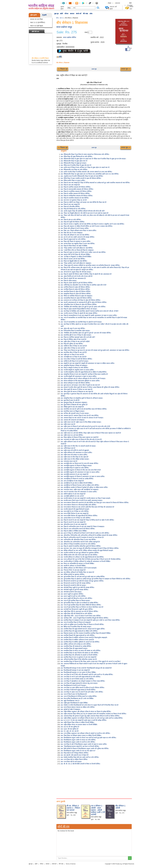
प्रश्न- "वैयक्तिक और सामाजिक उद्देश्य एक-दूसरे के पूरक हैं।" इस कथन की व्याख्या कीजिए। (86, 333)
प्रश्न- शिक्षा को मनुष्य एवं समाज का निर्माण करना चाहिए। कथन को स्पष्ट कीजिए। (83, 252)
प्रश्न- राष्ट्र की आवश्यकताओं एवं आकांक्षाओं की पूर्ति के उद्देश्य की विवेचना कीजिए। (84, 302)
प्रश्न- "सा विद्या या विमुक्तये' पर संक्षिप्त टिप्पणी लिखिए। (76, 257)
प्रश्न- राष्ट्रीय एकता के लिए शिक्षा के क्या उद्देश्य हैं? (75, 457)
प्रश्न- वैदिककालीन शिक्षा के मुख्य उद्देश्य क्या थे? (74, 161)
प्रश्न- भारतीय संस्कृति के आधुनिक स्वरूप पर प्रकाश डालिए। (77, 370)
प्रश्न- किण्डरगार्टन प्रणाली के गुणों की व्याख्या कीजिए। (76, 583)
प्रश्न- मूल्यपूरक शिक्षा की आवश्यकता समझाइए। (74, 402)
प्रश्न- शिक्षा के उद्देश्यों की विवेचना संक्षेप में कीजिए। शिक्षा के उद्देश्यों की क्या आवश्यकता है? (86, 274)
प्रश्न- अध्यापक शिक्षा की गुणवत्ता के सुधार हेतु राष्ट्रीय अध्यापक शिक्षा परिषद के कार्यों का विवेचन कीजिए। (90, 716)
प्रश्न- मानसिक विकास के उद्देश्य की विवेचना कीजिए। (75, 289)
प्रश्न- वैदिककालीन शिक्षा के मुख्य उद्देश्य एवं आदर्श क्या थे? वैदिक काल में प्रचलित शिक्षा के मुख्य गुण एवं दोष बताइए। (93, 159)
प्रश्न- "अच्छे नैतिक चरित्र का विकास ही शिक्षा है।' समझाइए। (77, 250)
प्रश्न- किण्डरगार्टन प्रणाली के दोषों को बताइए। (73, 585)
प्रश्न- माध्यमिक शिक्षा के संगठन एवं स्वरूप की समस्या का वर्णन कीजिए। (81, 651)
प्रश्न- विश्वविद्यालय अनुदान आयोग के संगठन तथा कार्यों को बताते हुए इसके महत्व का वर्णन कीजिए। (88, 738)
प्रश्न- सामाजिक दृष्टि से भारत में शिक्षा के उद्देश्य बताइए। (76, 335)
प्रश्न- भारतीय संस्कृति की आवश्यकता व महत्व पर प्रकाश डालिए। (79, 376)
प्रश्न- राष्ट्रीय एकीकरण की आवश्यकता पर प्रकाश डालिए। (76, 453)
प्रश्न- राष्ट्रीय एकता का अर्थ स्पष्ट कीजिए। (72, 435)
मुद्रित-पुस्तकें (33, 15)
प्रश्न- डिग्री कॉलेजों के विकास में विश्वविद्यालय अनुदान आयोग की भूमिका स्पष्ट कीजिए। (85, 749)
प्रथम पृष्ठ (94, 69)
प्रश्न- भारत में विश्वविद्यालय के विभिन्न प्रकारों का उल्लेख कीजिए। (79, 696)
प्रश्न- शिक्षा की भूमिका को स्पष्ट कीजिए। (72, 344)
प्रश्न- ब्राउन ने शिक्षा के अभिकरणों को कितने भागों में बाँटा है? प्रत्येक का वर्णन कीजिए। (85, 533)
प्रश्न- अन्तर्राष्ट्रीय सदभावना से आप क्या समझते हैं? (75, 474)
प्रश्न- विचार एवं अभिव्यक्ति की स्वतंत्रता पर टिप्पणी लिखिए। (78, 564)
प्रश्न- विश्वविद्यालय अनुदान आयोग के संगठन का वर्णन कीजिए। (78, 740)
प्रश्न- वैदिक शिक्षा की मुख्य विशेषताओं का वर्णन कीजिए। (77, 156)
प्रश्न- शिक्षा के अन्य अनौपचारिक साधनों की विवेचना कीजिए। (78, 529)
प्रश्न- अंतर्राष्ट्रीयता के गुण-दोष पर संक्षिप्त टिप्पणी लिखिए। (77, 483)
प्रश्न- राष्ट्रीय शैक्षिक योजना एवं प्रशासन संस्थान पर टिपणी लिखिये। (79, 725)
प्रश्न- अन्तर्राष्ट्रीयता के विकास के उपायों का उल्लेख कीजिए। (77, 479)
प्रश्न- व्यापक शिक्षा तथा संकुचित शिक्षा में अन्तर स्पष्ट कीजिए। (78, 244)
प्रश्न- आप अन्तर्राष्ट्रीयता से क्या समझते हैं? (72, 481)
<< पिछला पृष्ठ (63, 69)
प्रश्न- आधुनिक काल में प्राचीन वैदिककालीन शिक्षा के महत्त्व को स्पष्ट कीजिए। (82, 176)
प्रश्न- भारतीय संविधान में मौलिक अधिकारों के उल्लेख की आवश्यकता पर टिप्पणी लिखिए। (86, 561)
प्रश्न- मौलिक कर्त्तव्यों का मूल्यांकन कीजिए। (73, 574)
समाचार (72, 14)
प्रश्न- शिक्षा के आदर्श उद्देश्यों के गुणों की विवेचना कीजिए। (77, 283)
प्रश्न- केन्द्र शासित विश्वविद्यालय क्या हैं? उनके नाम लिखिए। (77, 698)
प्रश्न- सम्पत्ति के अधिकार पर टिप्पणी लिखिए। (73, 566)
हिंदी (131, 3)
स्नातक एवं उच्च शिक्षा (36, 19)
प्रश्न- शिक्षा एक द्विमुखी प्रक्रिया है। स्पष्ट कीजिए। (74, 261)
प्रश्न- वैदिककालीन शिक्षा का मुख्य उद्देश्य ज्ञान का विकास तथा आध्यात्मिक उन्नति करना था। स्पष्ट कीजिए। (90, 174)
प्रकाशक (118, 3)
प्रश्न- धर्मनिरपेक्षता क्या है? (68, 448)
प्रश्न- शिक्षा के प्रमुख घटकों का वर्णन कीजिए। (73, 239)
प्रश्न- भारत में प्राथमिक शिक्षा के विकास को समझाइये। (76, 622)
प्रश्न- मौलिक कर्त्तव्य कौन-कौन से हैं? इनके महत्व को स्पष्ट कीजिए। (79, 555)
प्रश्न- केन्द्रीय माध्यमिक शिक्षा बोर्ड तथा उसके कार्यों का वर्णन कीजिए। (80, 757)
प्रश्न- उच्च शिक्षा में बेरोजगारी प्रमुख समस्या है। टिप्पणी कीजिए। (78, 690)
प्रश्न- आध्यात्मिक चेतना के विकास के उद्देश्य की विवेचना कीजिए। (79, 304)
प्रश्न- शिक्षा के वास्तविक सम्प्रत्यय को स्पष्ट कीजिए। (75, 198)
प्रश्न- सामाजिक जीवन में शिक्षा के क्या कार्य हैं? (74, 352)
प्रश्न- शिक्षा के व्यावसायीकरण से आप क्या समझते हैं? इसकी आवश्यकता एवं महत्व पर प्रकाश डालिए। (89, 315)
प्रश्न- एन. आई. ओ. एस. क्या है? (70, 731)
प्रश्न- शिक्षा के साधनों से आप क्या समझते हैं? (73, 522)
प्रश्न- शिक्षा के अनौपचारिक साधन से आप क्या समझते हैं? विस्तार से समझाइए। (83, 527)
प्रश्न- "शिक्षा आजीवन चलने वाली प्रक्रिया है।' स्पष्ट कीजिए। (77, 248)
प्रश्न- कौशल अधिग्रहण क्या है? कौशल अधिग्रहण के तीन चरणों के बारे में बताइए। (83, 378)
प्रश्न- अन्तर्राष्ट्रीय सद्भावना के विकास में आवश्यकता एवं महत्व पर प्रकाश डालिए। (83, 476)
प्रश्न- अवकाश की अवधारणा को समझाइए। (73, 420)
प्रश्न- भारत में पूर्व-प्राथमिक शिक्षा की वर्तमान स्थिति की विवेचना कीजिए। (81, 605)
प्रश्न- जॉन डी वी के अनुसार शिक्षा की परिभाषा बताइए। (76, 272)
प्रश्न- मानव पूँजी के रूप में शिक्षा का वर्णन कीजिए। (75, 511)
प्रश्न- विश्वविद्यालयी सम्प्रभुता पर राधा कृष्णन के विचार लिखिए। (78, 672)
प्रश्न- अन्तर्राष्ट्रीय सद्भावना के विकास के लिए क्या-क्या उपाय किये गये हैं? (81, 470)
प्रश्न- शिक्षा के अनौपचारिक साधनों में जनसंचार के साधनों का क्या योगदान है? (82, 537)
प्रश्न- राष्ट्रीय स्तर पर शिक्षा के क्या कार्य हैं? (72, 355)
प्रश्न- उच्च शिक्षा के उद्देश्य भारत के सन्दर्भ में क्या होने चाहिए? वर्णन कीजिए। (82, 692)
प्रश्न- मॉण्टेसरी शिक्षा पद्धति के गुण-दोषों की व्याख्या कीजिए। (78, 587)
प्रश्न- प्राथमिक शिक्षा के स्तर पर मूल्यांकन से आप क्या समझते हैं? (79, 657)
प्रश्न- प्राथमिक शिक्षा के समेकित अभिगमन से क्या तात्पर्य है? (77, 640)
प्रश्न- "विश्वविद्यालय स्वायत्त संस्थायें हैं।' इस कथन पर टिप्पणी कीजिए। (80, 746)
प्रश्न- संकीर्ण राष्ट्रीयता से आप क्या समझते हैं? (73, 494)
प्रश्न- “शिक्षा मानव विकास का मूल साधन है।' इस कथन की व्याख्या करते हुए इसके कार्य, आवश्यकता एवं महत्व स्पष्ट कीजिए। (95, 350)
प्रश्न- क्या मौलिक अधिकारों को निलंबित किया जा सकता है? (77, 572)
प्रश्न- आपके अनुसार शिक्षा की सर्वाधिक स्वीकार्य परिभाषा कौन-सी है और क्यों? (83, 211)
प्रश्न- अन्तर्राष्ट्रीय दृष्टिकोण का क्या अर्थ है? (72, 496)
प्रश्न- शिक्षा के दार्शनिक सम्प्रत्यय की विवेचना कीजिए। (76, 187)
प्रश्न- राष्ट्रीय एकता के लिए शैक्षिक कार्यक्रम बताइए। (75, 459)
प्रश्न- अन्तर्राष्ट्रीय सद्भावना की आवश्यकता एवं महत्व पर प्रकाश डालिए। (80, 472)
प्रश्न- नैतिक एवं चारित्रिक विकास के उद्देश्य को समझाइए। (77, 296)
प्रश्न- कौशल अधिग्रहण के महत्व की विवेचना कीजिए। (75, 383)
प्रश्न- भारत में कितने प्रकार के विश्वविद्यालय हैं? (74, 694)
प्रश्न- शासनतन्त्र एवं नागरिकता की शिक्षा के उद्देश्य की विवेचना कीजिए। (81, 300)
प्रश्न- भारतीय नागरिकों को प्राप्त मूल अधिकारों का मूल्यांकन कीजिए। (80, 553)
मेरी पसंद (85, 14)
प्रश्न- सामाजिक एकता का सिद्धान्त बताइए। (73, 411)
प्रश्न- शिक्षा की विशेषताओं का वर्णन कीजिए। (73, 209)
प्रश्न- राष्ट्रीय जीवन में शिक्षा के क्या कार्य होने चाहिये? (75, 341)
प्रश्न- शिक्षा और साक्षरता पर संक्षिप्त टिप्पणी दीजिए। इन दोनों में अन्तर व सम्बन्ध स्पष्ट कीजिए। (87, 226)
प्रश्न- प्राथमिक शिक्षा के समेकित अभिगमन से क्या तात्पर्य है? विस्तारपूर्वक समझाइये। (84, 638)
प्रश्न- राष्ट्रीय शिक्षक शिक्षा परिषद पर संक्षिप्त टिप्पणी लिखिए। (78, 722)
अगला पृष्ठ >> (126, 69)
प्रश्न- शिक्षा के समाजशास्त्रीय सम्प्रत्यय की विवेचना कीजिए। (77, 189)
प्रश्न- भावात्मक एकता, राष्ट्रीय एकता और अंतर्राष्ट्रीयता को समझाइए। (80, 490)
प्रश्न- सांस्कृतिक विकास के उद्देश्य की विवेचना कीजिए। (76, 294)
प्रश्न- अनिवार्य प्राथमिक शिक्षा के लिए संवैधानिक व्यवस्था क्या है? (79, 659)
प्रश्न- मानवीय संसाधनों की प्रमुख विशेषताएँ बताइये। (75, 509)
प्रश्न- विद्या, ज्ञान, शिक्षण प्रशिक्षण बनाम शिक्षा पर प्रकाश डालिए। (79, 230)
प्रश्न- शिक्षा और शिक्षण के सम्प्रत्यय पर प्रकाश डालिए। (76, 241)
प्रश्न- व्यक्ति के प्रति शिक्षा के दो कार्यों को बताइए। (75, 361)
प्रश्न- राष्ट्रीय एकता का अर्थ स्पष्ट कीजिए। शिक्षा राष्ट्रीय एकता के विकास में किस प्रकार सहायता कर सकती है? (91, 433)
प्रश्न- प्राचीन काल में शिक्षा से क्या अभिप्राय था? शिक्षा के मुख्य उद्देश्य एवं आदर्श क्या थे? (85, 167)
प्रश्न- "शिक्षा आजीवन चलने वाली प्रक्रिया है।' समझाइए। (76, 263)
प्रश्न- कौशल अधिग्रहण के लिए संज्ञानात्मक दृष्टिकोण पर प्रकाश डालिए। (80, 381)
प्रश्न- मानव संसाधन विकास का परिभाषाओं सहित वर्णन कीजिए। (79, 505)
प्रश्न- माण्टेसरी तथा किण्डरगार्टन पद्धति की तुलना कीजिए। (77, 609)
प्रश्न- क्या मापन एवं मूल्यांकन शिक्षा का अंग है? (74, 200)
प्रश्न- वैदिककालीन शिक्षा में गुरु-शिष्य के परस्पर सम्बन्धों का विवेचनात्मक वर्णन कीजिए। (85, 154)
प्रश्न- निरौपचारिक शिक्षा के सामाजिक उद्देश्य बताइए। (75, 331)
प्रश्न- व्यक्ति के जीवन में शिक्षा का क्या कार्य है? (74, 346)
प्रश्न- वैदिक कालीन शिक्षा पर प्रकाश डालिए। (73, 180)
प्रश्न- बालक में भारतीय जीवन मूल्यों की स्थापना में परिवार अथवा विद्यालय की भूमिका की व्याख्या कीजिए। (90, 387)
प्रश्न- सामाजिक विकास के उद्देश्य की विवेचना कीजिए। (76, 291)
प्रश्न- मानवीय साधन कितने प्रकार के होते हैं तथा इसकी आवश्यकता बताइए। (82, 500)
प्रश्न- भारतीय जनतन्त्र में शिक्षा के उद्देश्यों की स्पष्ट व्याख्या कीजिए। (79, 313)
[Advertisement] (94, 781)
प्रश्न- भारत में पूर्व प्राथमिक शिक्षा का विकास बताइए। (75, 601)
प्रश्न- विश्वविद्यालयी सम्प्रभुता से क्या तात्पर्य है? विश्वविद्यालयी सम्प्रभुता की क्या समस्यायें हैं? (86, 668)
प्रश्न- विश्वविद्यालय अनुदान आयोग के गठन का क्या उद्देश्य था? (78, 751)
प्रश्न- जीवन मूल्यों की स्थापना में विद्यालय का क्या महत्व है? (77, 392)
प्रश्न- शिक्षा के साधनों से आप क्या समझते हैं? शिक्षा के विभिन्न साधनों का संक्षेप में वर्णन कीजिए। (87, 520)
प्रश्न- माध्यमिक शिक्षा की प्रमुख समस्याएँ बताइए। (74, 648)
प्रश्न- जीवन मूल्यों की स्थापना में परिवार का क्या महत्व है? (77, 389)
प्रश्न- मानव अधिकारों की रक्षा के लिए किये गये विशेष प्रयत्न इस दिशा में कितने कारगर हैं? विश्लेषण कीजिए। (91, 559)
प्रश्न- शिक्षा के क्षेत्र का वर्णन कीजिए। (71, 220)
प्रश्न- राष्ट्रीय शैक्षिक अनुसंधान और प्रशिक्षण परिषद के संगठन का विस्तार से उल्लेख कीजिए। (86, 712)
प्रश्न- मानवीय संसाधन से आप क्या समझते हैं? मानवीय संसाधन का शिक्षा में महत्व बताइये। (86, 498)
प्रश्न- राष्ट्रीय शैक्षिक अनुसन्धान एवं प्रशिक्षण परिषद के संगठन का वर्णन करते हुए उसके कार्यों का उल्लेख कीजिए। (92, 718)
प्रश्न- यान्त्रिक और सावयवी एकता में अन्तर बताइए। (75, 413)
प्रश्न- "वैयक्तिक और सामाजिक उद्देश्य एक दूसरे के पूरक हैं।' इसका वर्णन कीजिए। (83, 307)
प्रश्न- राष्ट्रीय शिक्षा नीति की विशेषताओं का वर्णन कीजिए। (77, 614)
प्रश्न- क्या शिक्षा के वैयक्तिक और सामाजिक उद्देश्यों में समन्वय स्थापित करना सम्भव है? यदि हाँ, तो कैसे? (90, 311)
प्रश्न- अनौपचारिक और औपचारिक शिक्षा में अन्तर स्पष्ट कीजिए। (78, 540)
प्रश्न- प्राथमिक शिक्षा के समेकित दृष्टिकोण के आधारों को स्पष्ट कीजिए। (80, 642)
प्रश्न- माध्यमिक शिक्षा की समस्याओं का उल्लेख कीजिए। (76, 646)
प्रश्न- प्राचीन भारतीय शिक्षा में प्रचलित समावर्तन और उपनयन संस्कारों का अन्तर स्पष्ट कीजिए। (86, 172)
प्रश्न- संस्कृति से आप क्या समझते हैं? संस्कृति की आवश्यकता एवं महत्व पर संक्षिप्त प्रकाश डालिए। (88, 363)
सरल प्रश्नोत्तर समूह (64, 27)
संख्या (86, 32)
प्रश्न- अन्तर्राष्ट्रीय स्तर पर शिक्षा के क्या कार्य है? (74, 357)
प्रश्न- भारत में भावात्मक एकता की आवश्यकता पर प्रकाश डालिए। (79, 492)
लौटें (60, 57)
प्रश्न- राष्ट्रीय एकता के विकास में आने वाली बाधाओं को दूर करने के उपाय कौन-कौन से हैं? (85, 426)
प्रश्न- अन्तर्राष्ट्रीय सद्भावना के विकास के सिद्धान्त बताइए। (76, 466)
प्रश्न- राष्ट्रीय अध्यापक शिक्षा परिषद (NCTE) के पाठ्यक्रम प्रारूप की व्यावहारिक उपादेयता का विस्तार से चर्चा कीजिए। (94, 714)
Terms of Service (71, 864)
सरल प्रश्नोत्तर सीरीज (70, 37)
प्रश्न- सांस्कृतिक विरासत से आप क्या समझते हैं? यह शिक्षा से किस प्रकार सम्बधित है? (84, 374)
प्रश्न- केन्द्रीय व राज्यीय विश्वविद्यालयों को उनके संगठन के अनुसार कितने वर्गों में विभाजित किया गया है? (90, 705)
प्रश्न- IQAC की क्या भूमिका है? (70, 729)
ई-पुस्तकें (44, 15)
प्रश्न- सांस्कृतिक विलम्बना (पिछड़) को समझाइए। (74, 365)
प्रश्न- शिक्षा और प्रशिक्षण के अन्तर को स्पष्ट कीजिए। (75, 235)
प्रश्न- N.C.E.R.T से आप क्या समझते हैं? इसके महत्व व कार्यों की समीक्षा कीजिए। (84, 720)
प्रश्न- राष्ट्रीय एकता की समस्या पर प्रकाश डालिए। (74, 455)
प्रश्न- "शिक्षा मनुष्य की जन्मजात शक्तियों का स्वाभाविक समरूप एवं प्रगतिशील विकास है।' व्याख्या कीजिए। (90, 265)
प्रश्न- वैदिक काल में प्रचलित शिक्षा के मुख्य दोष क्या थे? (76, 165)
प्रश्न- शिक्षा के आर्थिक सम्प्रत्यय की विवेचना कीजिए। (75, 193)
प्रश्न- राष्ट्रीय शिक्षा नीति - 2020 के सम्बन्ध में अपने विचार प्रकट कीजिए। (81, 616)
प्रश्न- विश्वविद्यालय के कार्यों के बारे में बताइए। (73, 685)
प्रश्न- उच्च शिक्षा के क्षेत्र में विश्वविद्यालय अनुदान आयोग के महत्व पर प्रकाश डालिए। (84, 744)
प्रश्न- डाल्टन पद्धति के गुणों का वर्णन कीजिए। (73, 596)
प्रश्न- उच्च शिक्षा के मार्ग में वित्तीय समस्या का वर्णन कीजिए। (77, 679)
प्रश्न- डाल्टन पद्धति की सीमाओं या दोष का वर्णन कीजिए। (77, 598)
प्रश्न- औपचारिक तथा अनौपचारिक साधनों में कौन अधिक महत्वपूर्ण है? (80, 542)
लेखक (110, 3)
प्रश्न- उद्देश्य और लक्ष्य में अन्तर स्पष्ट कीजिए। (73, 328)
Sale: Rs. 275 (67, 32)
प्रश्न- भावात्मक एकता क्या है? (69, 461)
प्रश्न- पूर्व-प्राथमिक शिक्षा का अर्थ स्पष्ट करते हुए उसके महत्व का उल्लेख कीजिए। (83, 577)
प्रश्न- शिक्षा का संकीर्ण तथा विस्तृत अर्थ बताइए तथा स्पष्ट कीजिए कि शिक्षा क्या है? (84, 202)
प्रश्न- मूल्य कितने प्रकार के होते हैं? (70, 400)
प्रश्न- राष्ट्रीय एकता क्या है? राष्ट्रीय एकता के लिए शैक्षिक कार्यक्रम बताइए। (81, 422)
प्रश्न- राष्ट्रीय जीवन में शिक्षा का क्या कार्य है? (73, 348)
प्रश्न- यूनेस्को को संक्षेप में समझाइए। (71, 709)
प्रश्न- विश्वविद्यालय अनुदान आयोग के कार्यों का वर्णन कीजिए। (78, 742)
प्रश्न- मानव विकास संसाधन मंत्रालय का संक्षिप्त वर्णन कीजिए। (78, 707)
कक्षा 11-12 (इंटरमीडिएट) (38, 22)
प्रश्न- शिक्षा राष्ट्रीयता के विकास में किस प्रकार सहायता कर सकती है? (80, 437)
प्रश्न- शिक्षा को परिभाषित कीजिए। (70, 207)
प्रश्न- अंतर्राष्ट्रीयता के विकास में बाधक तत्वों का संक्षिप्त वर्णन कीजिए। (80, 485)
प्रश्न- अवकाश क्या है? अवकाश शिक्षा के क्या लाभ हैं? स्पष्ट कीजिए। (80, 415)
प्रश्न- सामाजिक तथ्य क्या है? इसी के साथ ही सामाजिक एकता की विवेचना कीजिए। (84, 409)
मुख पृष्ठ (56, 14)
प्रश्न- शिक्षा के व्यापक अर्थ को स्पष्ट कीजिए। (73, 259)
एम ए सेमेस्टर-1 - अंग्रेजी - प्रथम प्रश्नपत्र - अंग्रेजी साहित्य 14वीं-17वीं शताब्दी (98, 810)
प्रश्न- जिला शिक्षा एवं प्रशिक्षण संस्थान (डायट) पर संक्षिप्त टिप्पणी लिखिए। (81, 735)
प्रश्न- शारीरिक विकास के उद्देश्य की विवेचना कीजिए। (75, 287)
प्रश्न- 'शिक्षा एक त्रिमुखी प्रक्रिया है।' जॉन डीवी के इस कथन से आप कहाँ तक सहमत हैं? (85, 213)
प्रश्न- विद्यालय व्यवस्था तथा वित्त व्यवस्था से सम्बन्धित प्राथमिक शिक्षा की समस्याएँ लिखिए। (86, 633)
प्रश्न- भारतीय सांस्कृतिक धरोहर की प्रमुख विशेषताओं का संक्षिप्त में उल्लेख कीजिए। (84, 372)
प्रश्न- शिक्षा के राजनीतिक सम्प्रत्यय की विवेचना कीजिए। (76, 191)
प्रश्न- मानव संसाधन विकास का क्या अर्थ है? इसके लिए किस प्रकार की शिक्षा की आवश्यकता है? (88, 507)
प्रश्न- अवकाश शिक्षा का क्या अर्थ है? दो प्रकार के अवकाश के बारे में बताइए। (82, 418)
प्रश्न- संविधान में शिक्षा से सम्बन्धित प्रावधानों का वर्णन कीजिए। (78, 544)
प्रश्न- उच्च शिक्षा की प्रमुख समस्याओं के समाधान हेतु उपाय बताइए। (79, 683)
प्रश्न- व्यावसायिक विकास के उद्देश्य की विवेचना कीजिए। (76, 298)
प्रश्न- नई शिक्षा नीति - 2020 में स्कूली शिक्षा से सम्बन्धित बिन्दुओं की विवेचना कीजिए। (85, 618)
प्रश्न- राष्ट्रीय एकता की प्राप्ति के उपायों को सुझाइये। (75, 450)
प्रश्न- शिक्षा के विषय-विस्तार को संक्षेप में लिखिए (74, 246)
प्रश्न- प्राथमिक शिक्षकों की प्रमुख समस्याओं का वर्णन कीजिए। (78, 635)
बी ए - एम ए (60, 18)
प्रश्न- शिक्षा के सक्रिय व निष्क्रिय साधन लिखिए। (74, 531)
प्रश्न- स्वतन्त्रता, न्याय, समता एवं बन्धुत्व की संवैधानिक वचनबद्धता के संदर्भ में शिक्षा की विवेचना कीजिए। (90, 548)
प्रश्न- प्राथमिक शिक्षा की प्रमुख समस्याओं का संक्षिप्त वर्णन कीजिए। (79, 631)
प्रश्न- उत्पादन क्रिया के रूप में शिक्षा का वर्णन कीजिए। (76, 518)
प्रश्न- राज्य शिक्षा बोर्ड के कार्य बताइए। (71, 762)
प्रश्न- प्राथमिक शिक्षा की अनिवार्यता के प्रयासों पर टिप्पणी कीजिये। (79, 655)
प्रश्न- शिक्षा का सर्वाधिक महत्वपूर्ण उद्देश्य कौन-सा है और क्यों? (78, 337)
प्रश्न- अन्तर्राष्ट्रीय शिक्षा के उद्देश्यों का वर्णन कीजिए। (75, 468)
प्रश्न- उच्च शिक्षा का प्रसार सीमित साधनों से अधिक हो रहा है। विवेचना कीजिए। (83, 688)
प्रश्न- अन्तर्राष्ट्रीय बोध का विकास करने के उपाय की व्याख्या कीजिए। (80, 463)
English (130, 5)
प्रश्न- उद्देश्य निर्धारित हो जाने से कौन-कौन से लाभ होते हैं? (77, 276)
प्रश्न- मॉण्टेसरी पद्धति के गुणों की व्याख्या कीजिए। (75, 590)
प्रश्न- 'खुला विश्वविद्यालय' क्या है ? (70, 701)
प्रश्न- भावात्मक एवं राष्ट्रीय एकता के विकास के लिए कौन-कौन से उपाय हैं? (81, 439)
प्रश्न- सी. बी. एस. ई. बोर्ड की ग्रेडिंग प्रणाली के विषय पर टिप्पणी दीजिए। (81, 764)
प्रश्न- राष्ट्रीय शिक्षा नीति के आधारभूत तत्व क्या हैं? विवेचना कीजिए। (79, 611)
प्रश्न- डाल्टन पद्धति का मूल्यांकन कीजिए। (72, 594)
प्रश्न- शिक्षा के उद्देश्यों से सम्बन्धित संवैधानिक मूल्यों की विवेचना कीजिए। (81, 546)
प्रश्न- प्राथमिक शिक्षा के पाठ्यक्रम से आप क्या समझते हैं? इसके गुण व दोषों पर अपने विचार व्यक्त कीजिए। (90, 620)
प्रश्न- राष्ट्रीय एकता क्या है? (68, 424)
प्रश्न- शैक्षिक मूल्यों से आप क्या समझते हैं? (72, 407)
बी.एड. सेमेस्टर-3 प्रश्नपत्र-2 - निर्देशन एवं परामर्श (73, 808)
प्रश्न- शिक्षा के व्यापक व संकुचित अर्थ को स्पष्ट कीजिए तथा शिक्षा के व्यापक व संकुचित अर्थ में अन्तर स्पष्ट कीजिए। (93, 224)
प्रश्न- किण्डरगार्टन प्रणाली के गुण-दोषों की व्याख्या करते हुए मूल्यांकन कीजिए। (82, 581)
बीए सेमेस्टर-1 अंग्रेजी (120, 807)
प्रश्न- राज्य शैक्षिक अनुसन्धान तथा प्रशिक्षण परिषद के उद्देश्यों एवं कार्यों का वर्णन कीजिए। (85, 733)
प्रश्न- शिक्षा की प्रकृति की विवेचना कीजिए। (73, 222)
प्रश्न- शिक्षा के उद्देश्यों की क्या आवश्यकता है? (73, 278)
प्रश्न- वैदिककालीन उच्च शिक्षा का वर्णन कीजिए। (74, 170)
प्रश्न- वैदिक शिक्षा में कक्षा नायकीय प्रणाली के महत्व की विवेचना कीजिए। (81, 178)
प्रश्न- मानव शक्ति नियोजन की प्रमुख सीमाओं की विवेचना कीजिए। (79, 516)
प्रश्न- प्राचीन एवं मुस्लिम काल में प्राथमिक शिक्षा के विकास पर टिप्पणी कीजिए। (82, 624)
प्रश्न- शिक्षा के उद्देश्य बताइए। (69, 281)
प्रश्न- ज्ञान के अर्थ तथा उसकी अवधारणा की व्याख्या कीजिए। (78, 237)
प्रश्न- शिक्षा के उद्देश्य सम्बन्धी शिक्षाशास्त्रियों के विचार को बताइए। (79, 309)
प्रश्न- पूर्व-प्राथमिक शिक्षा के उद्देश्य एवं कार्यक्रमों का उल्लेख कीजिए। (79, 603)
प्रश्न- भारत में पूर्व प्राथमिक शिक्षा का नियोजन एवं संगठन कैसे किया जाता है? (82, 607)
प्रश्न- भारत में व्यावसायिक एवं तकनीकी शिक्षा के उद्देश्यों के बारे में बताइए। (81, 322)
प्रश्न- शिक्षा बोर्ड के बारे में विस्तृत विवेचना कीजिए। (75, 753)
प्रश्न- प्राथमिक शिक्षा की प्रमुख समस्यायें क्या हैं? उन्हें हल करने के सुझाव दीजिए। (83, 629)
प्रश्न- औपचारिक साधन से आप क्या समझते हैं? (74, 524)
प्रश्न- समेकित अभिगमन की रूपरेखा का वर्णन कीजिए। (76, 644)
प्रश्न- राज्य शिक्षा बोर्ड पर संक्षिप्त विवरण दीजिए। (74, 759)
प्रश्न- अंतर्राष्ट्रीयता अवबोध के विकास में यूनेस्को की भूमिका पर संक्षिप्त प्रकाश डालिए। (84, 487)
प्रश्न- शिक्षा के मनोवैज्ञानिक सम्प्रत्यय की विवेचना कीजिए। (77, 196)
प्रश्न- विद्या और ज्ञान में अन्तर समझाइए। (72, 233)
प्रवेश (91, 14)
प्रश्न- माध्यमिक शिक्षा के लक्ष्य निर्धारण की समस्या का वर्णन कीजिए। (80, 653)
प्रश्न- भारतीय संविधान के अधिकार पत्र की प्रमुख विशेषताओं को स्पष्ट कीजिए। (82, 557)
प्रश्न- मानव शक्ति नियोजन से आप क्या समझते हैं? (75, 513)
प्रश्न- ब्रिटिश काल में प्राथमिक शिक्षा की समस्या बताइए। (76, 627)
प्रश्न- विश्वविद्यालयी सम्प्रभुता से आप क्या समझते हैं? (75, 670)
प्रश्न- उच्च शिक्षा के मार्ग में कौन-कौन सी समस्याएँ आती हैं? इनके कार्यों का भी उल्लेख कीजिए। (87, 675)
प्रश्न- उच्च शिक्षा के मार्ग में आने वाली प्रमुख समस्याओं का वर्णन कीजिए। (81, 677)
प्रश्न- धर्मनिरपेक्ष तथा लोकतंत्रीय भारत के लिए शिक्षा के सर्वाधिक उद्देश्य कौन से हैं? (84, 285)
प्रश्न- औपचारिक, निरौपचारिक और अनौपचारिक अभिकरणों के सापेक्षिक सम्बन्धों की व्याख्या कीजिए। (89, 535)
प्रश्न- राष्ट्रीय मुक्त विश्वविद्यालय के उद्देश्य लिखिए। (74, 703)
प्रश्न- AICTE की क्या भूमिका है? (70, 727)
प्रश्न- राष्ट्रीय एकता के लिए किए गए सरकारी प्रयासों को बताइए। (78, 446)
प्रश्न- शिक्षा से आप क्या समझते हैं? (70, 185)
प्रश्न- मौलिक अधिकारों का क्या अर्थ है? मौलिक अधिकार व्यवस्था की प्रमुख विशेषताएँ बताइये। (87, 550)
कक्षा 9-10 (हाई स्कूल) (37, 26)
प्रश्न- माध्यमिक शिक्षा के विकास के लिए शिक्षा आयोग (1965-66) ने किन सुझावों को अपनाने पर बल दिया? (91, 661)
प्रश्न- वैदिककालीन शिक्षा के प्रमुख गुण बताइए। (74, 163)
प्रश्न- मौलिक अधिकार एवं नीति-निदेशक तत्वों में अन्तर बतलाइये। (79, 568)
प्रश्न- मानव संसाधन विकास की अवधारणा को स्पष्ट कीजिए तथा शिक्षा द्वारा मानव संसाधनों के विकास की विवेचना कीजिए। (95, 503)
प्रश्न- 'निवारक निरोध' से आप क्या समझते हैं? (73, 570)
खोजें (61, 14)
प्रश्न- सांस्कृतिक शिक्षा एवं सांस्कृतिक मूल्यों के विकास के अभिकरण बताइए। (82, 398)
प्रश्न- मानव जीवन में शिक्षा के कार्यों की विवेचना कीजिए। (76, 359)
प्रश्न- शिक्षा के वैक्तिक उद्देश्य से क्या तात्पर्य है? (74, 339)
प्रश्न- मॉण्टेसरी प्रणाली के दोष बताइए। (71, 592)
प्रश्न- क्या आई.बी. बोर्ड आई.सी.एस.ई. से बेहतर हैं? (75, 755)
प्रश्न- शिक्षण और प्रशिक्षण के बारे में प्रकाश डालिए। (75, 228)
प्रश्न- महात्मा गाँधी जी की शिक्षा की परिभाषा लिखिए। (76, 254)
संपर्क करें (79, 14)
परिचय (66, 14)
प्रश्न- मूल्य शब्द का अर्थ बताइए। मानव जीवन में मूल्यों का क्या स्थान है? (80, 385)
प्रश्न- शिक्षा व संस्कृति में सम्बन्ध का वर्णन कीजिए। (75, 368)
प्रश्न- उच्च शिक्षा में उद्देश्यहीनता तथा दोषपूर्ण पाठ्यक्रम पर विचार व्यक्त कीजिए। (83, 681)
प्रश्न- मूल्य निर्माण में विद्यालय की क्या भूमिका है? (74, 405)
